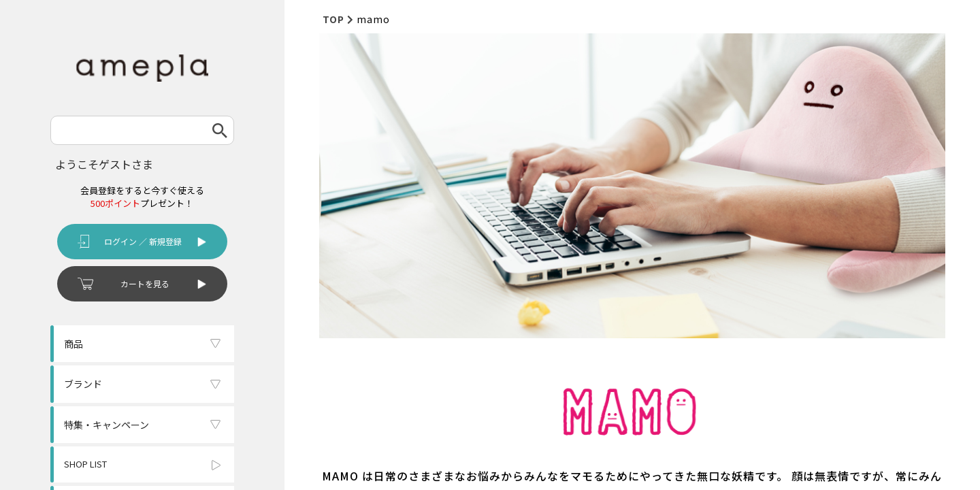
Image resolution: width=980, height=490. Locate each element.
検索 (220, 130)
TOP (333, 19)
